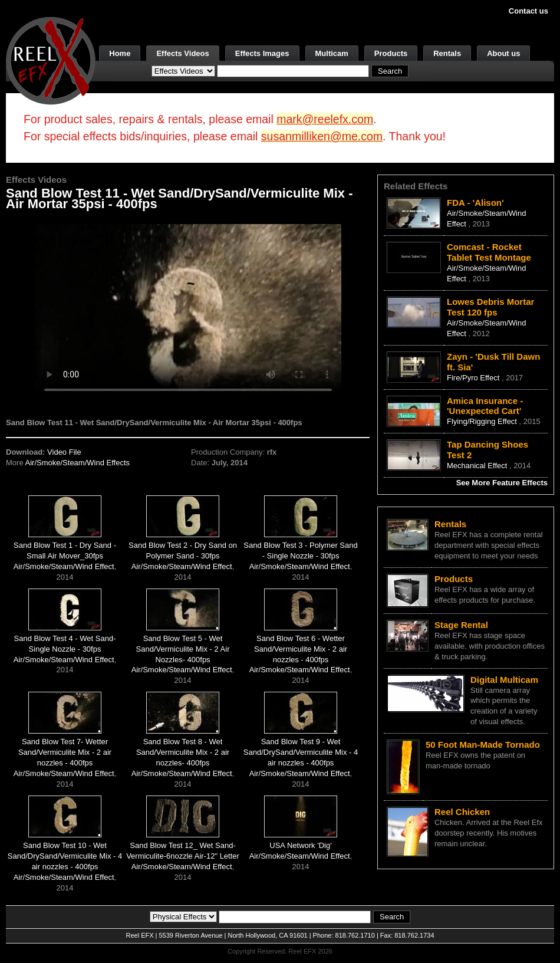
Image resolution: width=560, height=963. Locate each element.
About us (503, 53)
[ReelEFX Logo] (51, 60)
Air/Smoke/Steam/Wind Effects (78, 463)
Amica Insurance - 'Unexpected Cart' (485, 406)
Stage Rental (461, 625)
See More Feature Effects (502, 483)
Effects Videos (182, 53)
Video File (64, 452)
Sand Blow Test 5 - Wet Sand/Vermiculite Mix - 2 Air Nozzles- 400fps (183, 649)
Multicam (332, 53)
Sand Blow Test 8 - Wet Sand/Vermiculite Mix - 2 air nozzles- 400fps (183, 752)
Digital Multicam (504, 680)
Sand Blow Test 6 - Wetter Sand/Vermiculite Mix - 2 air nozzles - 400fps (301, 649)
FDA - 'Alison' (475, 203)
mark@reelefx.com (325, 119)
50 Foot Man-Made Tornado (483, 745)
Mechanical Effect (478, 466)
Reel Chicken (462, 812)
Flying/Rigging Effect (483, 421)
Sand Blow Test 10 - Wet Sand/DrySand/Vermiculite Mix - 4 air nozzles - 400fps (65, 856)
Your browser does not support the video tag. (188, 310)
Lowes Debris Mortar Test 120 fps (490, 307)
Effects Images (262, 53)
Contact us (528, 11)
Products (391, 53)
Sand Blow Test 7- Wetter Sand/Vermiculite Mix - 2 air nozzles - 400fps (65, 752)
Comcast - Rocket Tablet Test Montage (489, 252)
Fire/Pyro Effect (474, 378)
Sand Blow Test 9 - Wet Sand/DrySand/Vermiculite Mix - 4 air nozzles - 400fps (301, 752)
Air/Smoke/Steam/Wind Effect (64, 566)
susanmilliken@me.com (322, 136)
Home (120, 53)
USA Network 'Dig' (300, 845)
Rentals (447, 53)
